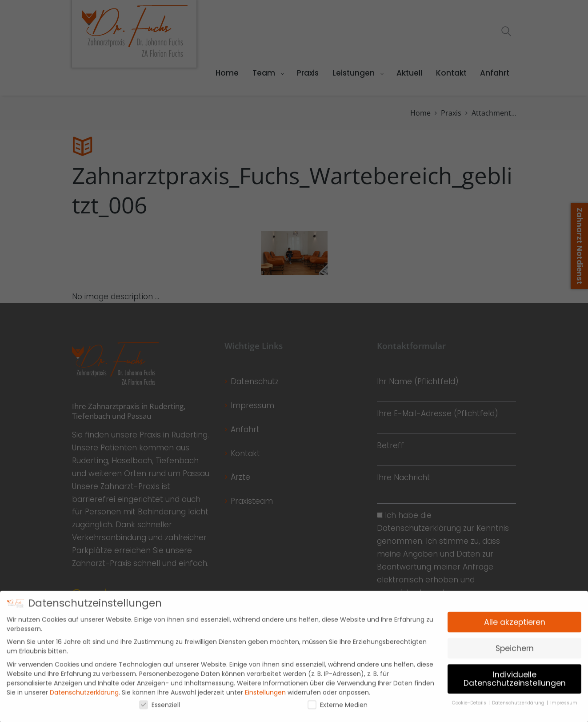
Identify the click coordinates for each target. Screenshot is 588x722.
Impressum (564, 708)
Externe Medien (338, 710)
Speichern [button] (515, 654)
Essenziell (160, 710)
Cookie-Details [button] (470, 708)
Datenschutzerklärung (84, 698)
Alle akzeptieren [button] (515, 627)
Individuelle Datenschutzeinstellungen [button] (515, 684)
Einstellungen (265, 698)
